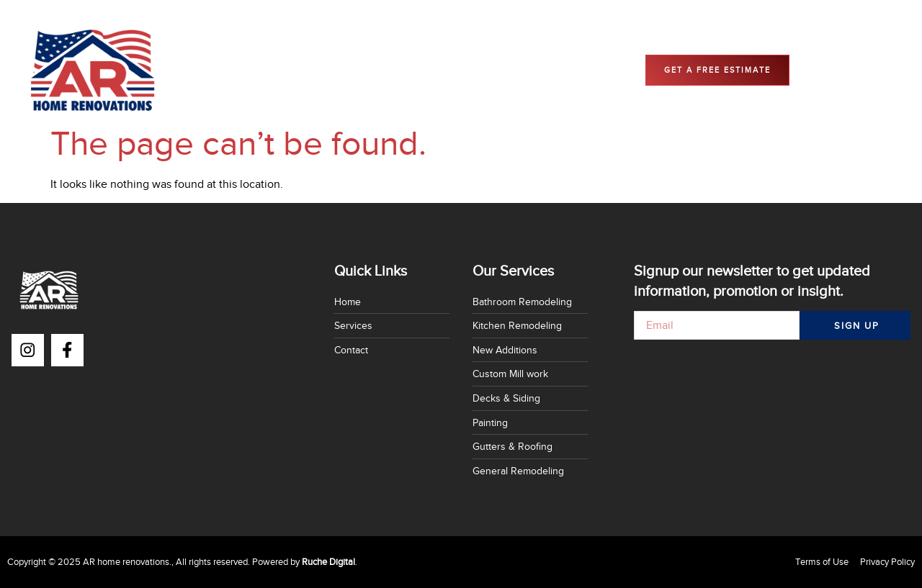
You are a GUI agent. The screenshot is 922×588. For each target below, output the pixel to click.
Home (314, 70)
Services (371, 70)
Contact (433, 70)
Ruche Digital (328, 562)
